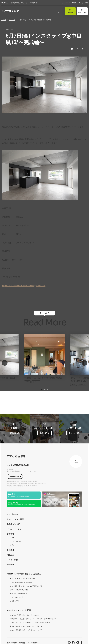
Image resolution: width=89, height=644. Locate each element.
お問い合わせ (12, 643)
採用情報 (11, 565)
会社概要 (11, 550)
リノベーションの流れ (69, 3)
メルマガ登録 (33, 643)
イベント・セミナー (15, 529)
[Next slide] (84, 363)
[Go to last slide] (5, 363)
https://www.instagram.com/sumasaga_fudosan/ (24, 286)
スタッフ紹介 (12, 560)
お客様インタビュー (15, 524)
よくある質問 (83, 3)
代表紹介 (11, 555)
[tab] (42, 390)
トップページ (12, 514)
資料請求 (22, 643)
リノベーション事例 (15, 519)
